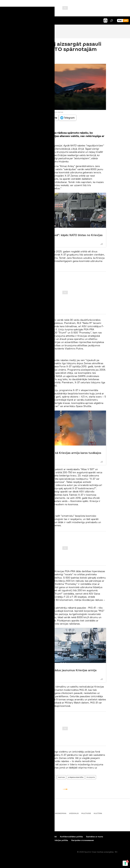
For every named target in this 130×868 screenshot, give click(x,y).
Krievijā (37, 813)
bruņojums (91, 777)
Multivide (86, 813)
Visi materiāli (36, 127)
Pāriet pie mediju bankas (54, 112)
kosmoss (61, 777)
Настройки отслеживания (82, 840)
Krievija (44, 777)
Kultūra (98, 813)
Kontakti (53, 837)
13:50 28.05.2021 (32, 60)
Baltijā (16, 813)
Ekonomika (61, 813)
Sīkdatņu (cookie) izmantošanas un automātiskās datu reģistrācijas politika (35, 840)
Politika (48, 813)
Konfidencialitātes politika (71, 837)
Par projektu (8, 837)
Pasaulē (27, 813)
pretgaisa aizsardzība (76, 777)
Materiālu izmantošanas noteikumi (31, 837)
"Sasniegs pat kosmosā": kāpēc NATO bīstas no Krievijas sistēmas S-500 (65, 237)
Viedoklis (32, 231)
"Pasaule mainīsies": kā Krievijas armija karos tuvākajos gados (64, 455)
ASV (37, 777)
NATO (53, 777)
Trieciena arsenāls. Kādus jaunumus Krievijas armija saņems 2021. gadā (62, 672)
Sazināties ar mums (95, 837)
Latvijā (6, 813)
